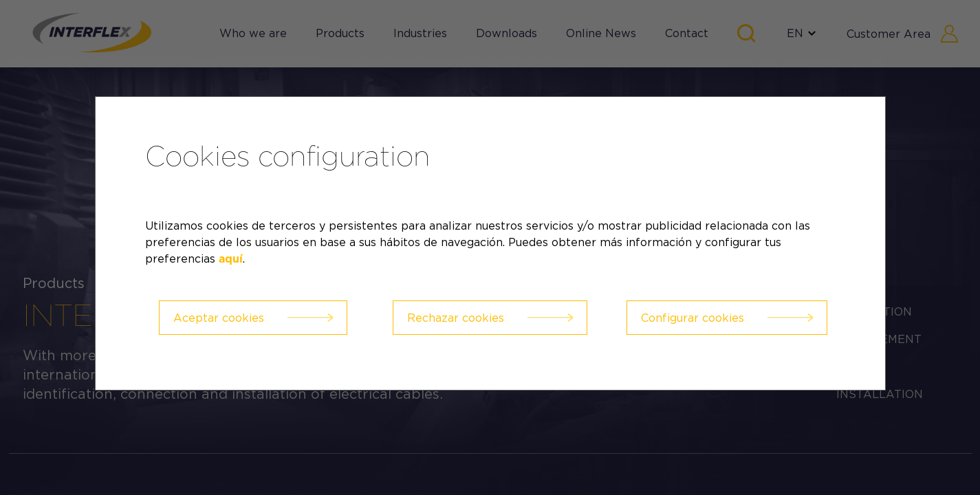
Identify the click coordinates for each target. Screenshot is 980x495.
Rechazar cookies (456, 318)
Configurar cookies (693, 318)
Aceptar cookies (219, 318)
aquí (231, 259)
